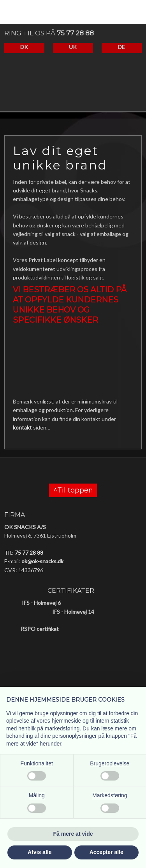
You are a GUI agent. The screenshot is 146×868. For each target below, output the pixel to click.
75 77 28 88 (75, 33)
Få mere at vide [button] (73, 834)
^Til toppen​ (73, 491)
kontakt (22, 427)
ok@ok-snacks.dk (42, 561)
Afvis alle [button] (40, 852)
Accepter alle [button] (106, 852)
